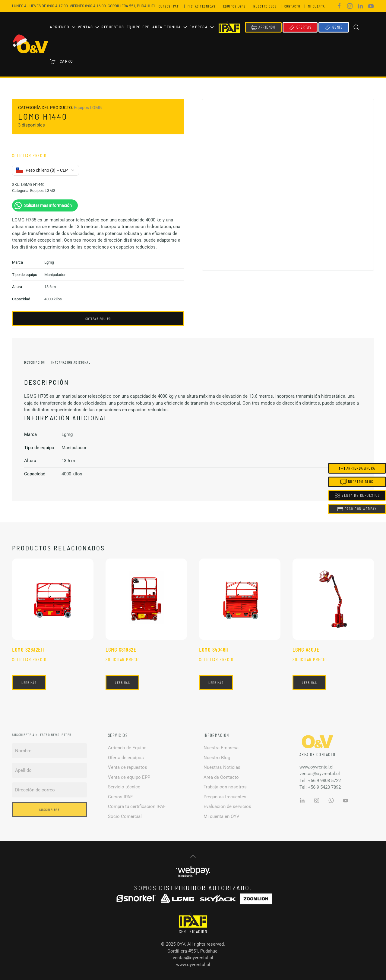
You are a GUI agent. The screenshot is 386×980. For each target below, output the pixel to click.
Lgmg (49, 262)
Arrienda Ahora (357, 468)
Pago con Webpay (357, 509)
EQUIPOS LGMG (236, 6)
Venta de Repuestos (357, 496)
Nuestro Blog (217, 758)
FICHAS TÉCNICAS (203, 6)
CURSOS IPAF (170, 6)
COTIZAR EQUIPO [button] (98, 318)
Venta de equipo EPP (129, 777)
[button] (356, 27)
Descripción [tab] (35, 362)
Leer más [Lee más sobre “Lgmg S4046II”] (216, 682)
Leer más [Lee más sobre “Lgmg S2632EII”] (29, 682)
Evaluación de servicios (227, 806)
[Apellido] (49, 770)
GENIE (334, 27)
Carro (62, 61)
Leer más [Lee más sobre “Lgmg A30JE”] (309, 682)
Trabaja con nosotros (225, 787)
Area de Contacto (221, 777)
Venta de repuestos (128, 767)
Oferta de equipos (126, 758)
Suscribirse (50, 809)
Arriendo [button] (63, 27)
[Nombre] (49, 751)
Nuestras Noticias (222, 767)
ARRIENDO (263, 27)
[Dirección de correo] (49, 790)
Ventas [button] (88, 27)
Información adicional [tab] (71, 362)
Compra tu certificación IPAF (137, 806)
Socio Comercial (125, 816)
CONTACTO (294, 6)
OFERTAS (300, 27)
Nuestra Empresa (221, 748)
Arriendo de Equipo (127, 748)
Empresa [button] (202, 27)
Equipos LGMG (88, 108)
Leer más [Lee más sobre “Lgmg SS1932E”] (122, 682)
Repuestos (113, 27)
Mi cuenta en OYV (221, 816)
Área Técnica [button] (170, 27)
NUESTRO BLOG (266, 6)
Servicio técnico (124, 787)
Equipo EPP (138, 27)
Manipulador (55, 275)
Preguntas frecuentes (225, 797)
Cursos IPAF (120, 797)
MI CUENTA (318, 6)
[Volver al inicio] (31, 44)
